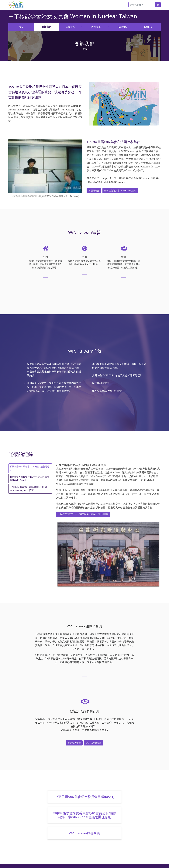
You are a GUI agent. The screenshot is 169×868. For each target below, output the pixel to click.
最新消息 (71, 27)
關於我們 (47, 27)
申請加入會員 (74, 743)
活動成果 (96, 27)
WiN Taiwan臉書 (93, 743)
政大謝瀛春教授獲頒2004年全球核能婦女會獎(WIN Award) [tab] (30, 478)
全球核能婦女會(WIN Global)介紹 (120, 191)
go (158, 5)
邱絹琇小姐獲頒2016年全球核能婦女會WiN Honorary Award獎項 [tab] (29, 489)
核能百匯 (123, 27)
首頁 (21, 27)
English (148, 27)
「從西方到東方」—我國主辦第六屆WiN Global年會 (83, 514)
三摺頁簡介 (94, 191)
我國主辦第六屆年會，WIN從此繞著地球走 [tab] (30, 468)
